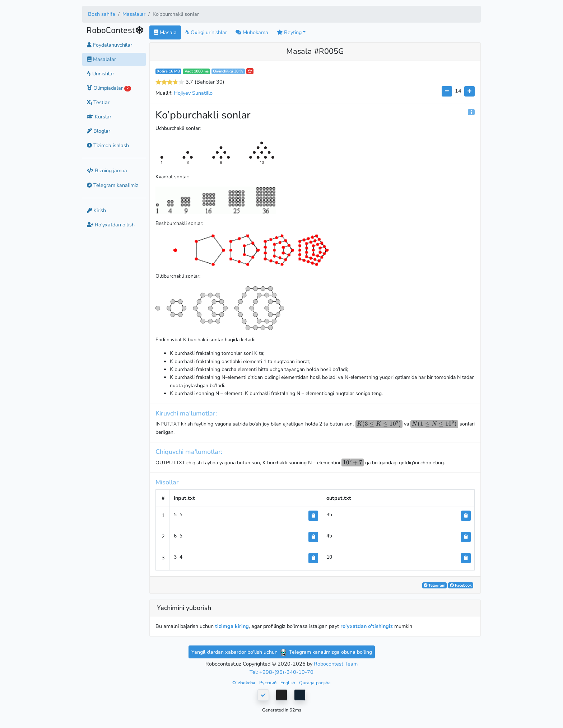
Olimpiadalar (109, 88)
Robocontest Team (336, 664)
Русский (268, 683)
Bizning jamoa (107, 170)
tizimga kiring (232, 626)
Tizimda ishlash (108, 145)
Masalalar (134, 14)
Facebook (461, 585)
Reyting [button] (289, 32)
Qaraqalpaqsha (315, 683)
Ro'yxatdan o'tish (111, 225)
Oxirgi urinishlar (206, 32)
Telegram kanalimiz (113, 185)
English (288, 683)
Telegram (434, 585)
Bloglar (99, 131)
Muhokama (252, 32)
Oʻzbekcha (244, 683)
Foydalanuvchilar (110, 45)
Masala (165, 32)
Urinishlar (101, 74)
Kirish (96, 210)
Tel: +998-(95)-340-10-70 (281, 672)
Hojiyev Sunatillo (193, 93)
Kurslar (99, 117)
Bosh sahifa (102, 14)
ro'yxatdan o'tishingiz (367, 626)
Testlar (98, 102)
